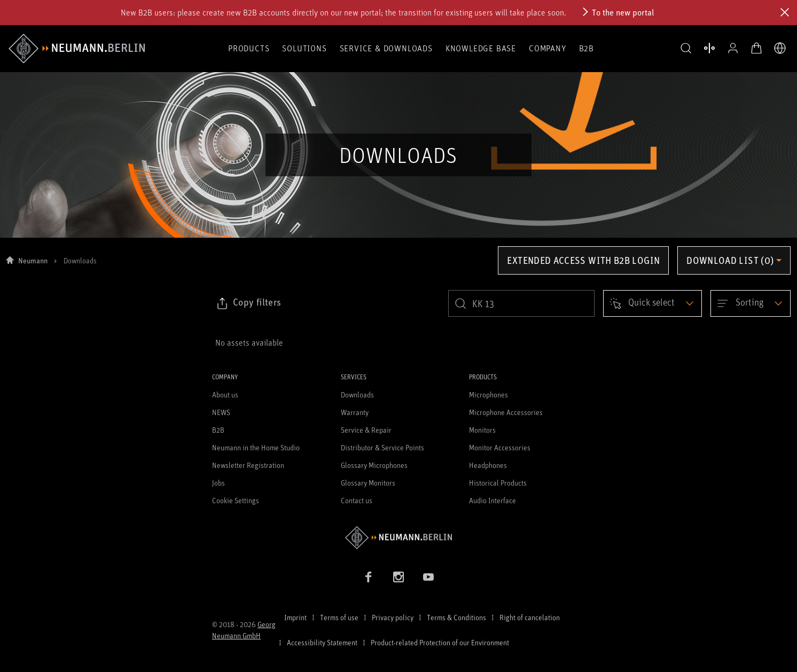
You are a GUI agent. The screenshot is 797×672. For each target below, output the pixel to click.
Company (548, 48)
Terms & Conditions (456, 617)
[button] (686, 49)
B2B (587, 48)
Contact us (357, 500)
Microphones (489, 394)
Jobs (218, 483)
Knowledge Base (481, 48)
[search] (521, 303)
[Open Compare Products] (709, 48)
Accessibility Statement (322, 642)
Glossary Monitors (368, 483)
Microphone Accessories (506, 412)
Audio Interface (493, 500)
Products (249, 48)
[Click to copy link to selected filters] (248, 303)
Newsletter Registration (248, 465)
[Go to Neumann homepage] (398, 538)
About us (225, 394)
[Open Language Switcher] (780, 48)
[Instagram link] (398, 577)
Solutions (304, 48)
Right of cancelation (530, 617)
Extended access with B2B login (583, 260)
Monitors (482, 430)
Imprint (295, 617)
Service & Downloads (386, 48)
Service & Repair (366, 430)
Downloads (357, 394)
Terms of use (339, 617)
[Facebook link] (369, 577)
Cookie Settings (236, 500)
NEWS (221, 412)
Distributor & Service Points (382, 447)
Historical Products (498, 483)
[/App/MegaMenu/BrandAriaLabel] (77, 49)
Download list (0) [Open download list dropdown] (730, 260)
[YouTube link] (428, 577)
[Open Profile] (733, 48)
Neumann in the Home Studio (256, 447)
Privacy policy (393, 617)
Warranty (355, 412)
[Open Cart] (756, 48)
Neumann (33, 260)
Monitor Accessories (500, 447)
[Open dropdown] (653, 303)
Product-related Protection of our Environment (440, 642)
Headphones (488, 465)
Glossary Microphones (374, 465)
